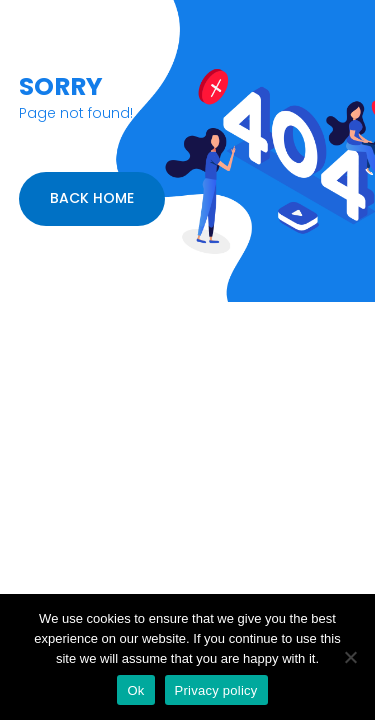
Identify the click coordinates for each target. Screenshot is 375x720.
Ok (135, 690)
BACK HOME (92, 198)
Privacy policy (216, 690)
